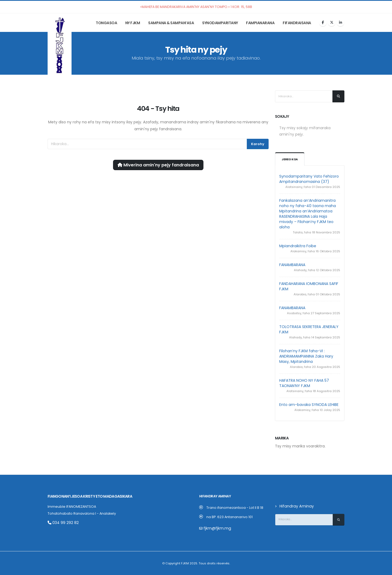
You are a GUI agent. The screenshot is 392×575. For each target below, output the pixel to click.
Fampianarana (260, 23)
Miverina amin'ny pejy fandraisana (158, 165)
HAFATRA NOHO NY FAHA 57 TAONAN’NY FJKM (304, 383)
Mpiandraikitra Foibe (298, 246)
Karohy (258, 144)
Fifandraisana (297, 23)
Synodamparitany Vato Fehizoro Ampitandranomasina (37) (309, 179)
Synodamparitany (220, 23)
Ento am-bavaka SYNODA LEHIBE (309, 405)
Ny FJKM (133, 23)
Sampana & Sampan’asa (171, 23)
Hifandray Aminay (295, 506)
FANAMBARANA (292, 265)
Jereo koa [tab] (290, 159)
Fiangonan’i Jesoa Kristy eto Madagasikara (87, 496)
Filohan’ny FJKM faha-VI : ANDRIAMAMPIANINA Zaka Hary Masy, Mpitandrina (306, 356)
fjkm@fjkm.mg (215, 528)
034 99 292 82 (62, 522)
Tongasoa (106, 23)
